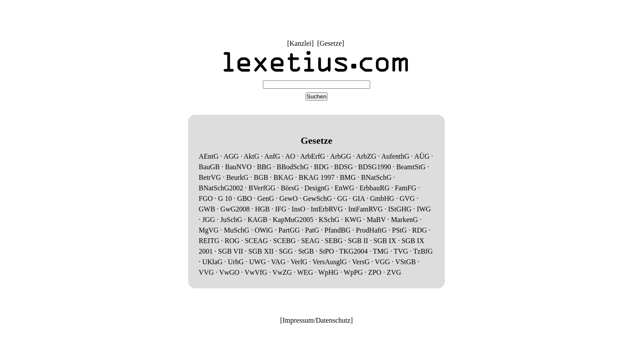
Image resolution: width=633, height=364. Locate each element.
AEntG (209, 156)
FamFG (406, 188)
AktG (251, 156)
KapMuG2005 (293, 220)
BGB (261, 177)
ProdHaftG (371, 230)
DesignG (317, 188)
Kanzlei (300, 43)
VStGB (406, 262)
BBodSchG (293, 167)
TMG (381, 251)
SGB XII (261, 251)
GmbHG (382, 198)
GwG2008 (235, 209)
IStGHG (400, 209)
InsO (299, 209)
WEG (305, 272)
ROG (232, 241)
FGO (206, 198)
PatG (312, 230)
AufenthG (395, 156)
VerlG (299, 262)
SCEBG (284, 241)
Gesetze (331, 43)
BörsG (290, 188)
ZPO (375, 272)
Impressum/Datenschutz (317, 320)
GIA (359, 198)
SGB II (358, 241)
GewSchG (317, 198)
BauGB (209, 167)
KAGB (257, 220)
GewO (289, 198)
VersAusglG (330, 262)
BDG (321, 167)
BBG (264, 167)
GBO (245, 198)
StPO (327, 251)
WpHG (328, 272)
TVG (401, 251)
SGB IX (385, 241)
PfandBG (338, 230)
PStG (400, 230)
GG (342, 198)
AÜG (422, 156)
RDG (420, 230)
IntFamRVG (366, 209)
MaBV (376, 220)
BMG (348, 177)
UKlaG (212, 262)
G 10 (225, 198)
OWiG (264, 230)
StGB (306, 251)
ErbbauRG (375, 188)
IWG (424, 209)
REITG (209, 241)
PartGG (289, 230)
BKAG (283, 177)
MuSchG (236, 230)
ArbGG (341, 156)
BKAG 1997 (317, 177)
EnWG (344, 188)
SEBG (334, 241)
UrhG (236, 262)
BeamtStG (411, 167)
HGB (262, 209)
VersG (361, 262)
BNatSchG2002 (221, 188)
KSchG (329, 220)
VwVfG (256, 272)
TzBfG (423, 251)
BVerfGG (262, 188)
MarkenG (405, 220)
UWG (258, 262)
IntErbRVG (327, 209)
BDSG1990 (375, 167)
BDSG (344, 167)
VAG (278, 262)
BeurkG (238, 177)
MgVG (209, 230)
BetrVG (210, 177)
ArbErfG (313, 156)
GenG (266, 198)
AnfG (272, 156)
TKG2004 (354, 251)
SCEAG (256, 241)
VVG (206, 272)
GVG (407, 198)
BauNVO (238, 167)
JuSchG (231, 220)
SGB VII (231, 251)
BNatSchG (376, 177)
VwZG (282, 272)
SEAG (310, 241)
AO (290, 156)
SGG (286, 251)
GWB (207, 209)
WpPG (353, 272)
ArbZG (366, 156)
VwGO (229, 272)
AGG (231, 156)
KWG (353, 220)
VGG (383, 262)
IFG (281, 209)
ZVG (394, 272)
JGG (209, 220)
